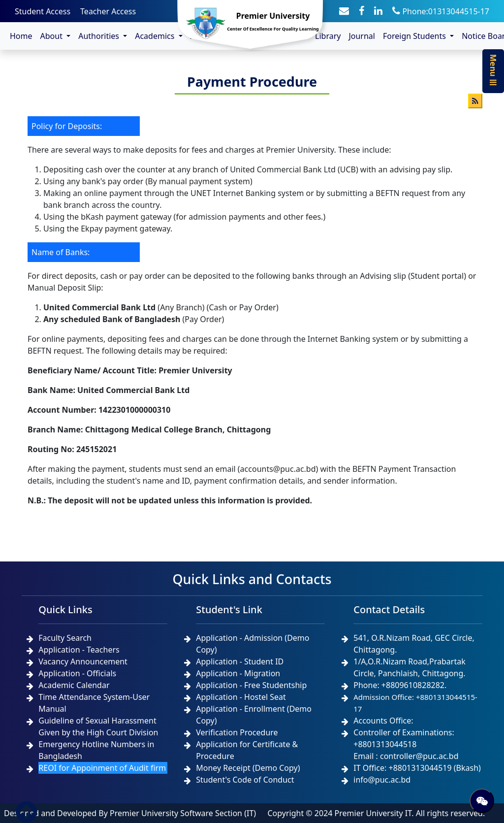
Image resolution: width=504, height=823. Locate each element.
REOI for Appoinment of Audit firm (102, 768)
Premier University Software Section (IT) (183, 813)
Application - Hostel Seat (241, 697)
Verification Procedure (237, 732)
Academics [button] (156, 36)
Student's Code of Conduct (245, 780)
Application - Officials (77, 673)
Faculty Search (65, 638)
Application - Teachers (79, 650)
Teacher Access (108, 11)
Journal (362, 36)
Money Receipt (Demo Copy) (248, 768)
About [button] (53, 36)
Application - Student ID (240, 661)
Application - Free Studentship (251, 685)
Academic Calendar (74, 685)
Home (21, 36)
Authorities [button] (100, 36)
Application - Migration (238, 673)
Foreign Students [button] (415, 36)
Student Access (43, 11)
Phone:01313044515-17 (441, 11)
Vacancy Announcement (83, 661)
